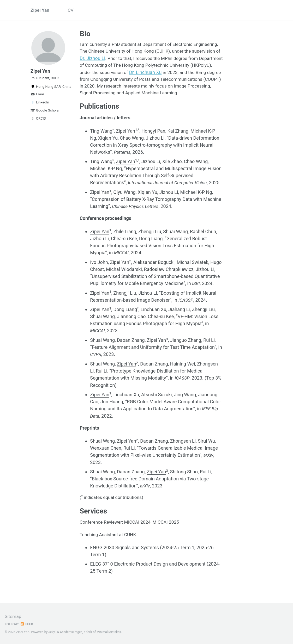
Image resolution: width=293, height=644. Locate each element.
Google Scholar (45, 114)
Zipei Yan (40, 11)
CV (72, 11)
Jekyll (53, 632)
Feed (27, 624)
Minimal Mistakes (110, 632)
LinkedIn (40, 106)
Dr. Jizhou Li (123, 59)
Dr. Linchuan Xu (193, 73)
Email (38, 97)
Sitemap (13, 617)
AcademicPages (72, 632)
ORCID (38, 122)
